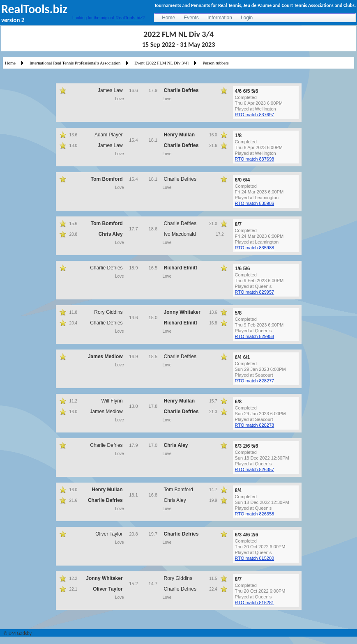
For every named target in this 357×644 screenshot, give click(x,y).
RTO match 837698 (255, 159)
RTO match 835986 (255, 203)
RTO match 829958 (255, 336)
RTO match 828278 (255, 425)
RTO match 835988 (255, 248)
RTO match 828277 (255, 381)
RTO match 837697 (255, 115)
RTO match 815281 (255, 603)
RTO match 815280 (255, 558)
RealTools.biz (129, 18)
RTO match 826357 (255, 469)
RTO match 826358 (255, 514)
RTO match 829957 (255, 292)
